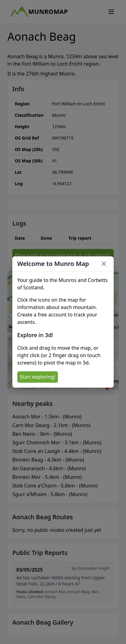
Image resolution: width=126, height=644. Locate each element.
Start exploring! (38, 377)
